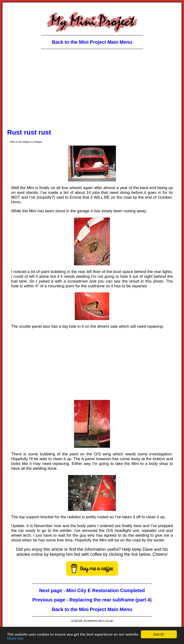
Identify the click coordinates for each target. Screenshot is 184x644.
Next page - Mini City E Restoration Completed (92, 590)
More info (15, 639)
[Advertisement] (92, 91)
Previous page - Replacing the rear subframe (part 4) (92, 600)
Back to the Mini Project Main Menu (92, 42)
